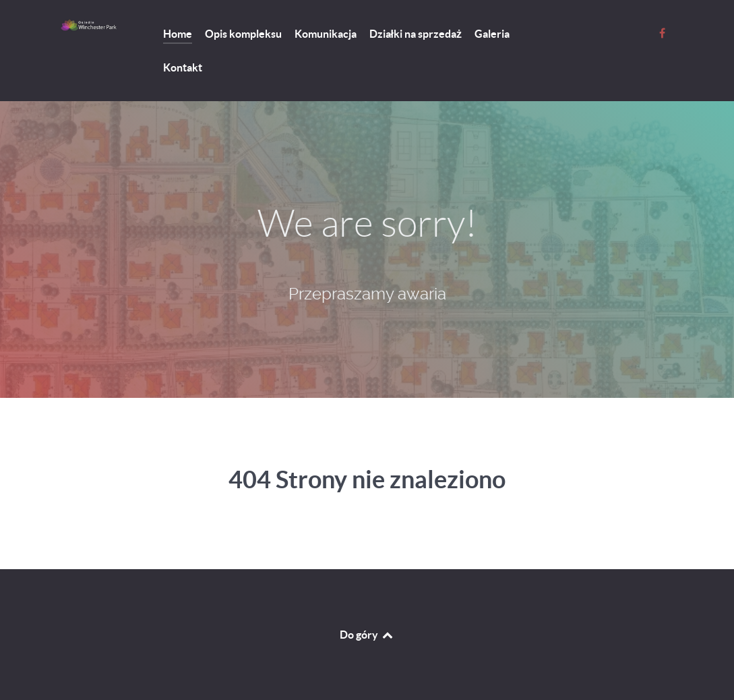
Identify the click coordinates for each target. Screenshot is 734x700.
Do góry (367, 635)
